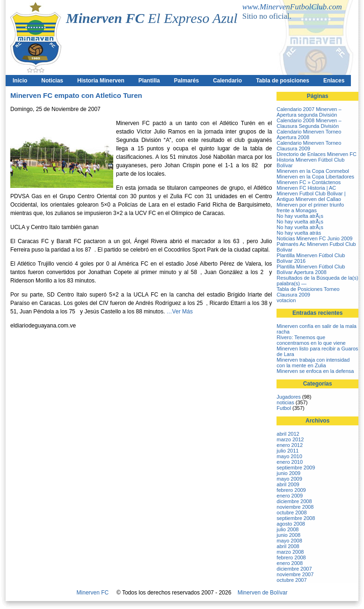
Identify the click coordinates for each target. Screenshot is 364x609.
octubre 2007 (291, 580)
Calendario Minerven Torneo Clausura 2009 (309, 146)
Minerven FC (93, 593)
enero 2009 (290, 496)
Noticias (52, 81)
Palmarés (186, 81)
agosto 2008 (291, 524)
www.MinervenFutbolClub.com (292, 7)
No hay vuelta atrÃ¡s (300, 216)
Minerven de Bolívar (263, 593)
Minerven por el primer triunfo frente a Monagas (310, 208)
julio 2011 (288, 451)
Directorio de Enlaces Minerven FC (317, 154)
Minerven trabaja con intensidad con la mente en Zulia (313, 363)
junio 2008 (288, 535)
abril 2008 (288, 546)
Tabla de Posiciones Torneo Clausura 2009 (308, 292)
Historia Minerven (101, 81)
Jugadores (288, 397)
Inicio (20, 81)
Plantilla (149, 81)
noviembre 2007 (295, 574)
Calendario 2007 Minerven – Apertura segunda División (309, 112)
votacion (286, 300)
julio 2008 (288, 529)
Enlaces (334, 81)
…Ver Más (180, 312)
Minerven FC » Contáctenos (309, 182)
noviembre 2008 (295, 507)
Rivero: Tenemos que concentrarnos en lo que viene (311, 340)
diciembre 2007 (294, 569)
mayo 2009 (289, 479)
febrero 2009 (291, 490)
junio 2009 (288, 473)
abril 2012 (288, 434)
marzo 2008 (290, 552)
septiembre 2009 (296, 468)
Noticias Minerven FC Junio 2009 (314, 238)
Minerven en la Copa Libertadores (315, 177)
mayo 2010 (289, 456)
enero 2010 (290, 462)
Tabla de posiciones (283, 81)
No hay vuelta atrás (299, 233)
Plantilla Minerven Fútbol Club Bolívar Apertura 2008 (311, 269)
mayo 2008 (289, 541)
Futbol (284, 408)
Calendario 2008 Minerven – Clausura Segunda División (309, 123)
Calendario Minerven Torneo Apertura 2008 (309, 134)
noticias (285, 402)
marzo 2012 (290, 439)
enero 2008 (290, 563)
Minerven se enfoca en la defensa (315, 371)
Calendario (227, 81)
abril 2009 (288, 484)
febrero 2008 (291, 557)
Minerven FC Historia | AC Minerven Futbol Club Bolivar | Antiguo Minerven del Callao (311, 193)
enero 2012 (290, 445)
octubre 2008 (291, 512)
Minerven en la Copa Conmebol (313, 171)
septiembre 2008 (296, 518)
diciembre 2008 (294, 501)
